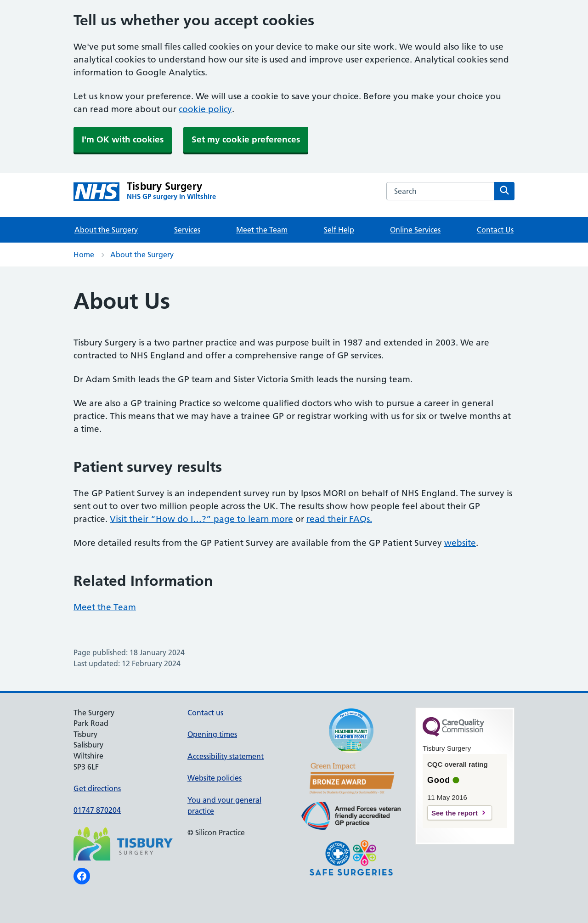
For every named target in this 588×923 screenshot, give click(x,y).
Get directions (97, 788)
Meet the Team (262, 230)
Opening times (212, 734)
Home (84, 255)
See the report (455, 813)
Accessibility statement (226, 756)
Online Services (415, 230)
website (460, 543)
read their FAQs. (339, 519)
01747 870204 (97, 810)
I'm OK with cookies (123, 139)
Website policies (215, 778)
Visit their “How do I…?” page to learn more (201, 519)
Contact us (205, 713)
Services (187, 230)
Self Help (339, 230)
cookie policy (205, 109)
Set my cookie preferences (246, 139)
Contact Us (495, 230)
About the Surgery (106, 230)
